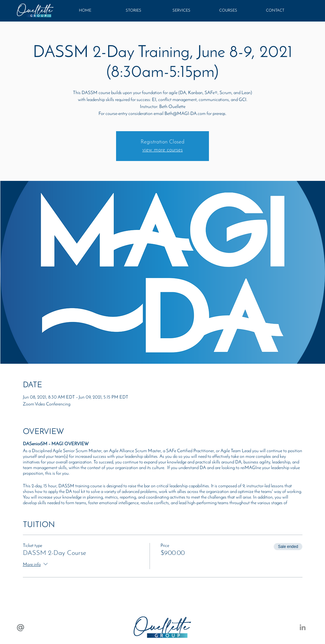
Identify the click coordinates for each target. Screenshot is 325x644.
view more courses (162, 150)
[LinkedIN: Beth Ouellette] (303, 627)
